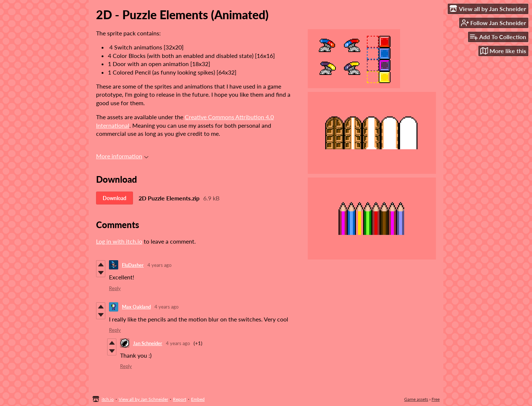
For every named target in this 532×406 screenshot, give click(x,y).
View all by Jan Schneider (143, 399)
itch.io (108, 399)
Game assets (416, 399)
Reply (115, 288)
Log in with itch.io (119, 241)
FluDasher (133, 265)
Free (436, 399)
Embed (198, 399)
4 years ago (159, 265)
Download (115, 198)
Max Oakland (136, 307)
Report (180, 399)
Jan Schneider (148, 343)
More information (122, 156)
